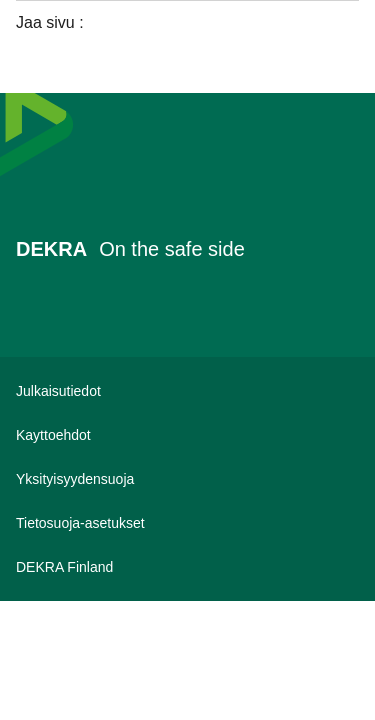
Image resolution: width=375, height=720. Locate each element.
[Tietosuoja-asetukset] (187, 523)
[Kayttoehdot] (187, 435)
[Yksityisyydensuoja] (187, 479)
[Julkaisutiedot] (187, 391)
